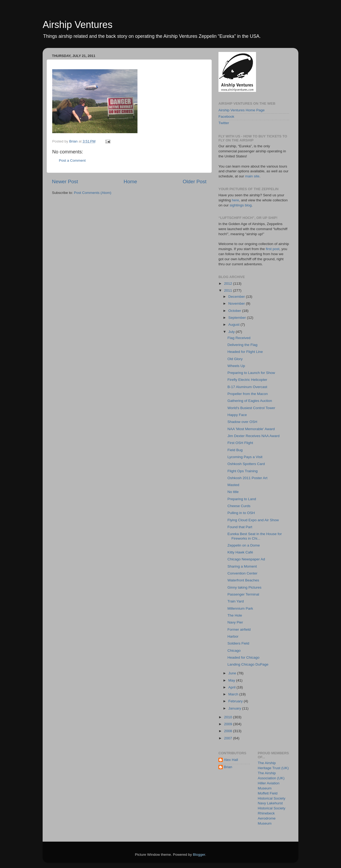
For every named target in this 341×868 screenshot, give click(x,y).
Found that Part (240, 527)
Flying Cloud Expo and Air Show (253, 520)
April (232, 687)
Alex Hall (231, 760)
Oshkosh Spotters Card (246, 464)
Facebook (226, 117)
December (237, 297)
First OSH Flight (240, 443)
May (232, 680)
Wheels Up (236, 366)
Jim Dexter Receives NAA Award (254, 436)
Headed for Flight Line (245, 352)
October (235, 311)
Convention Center (243, 573)
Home (130, 182)
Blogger (199, 855)
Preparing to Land (242, 499)
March (234, 694)
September (238, 318)
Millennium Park (240, 608)
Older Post (195, 182)
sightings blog (241, 205)
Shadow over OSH (242, 422)
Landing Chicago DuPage (248, 664)
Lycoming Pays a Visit (245, 457)
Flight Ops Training (243, 471)
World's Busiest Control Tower (251, 408)
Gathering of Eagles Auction (250, 401)
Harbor (233, 636)
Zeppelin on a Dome (244, 545)
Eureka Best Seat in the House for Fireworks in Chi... (255, 536)
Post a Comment (72, 160)
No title (233, 492)
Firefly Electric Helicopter (247, 380)
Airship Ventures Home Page (241, 110)
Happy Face (237, 415)
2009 (229, 724)
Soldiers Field (238, 643)
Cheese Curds (239, 506)
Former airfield (239, 629)
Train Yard (236, 601)
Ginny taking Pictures (245, 587)
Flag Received (239, 338)
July (232, 332)
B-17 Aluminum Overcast (247, 387)
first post (273, 249)
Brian (228, 767)
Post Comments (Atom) (93, 193)
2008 (229, 731)
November (237, 303)
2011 (229, 290)
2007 (229, 738)
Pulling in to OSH (241, 513)
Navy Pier (235, 622)
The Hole (235, 615)
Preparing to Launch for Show (251, 373)
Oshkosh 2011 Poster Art (247, 478)
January (235, 708)
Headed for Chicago (243, 657)
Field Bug (235, 450)
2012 (229, 284)
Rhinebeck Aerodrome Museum (267, 818)
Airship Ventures (78, 25)
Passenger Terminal (243, 594)
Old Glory (235, 359)
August (234, 325)
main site (252, 176)
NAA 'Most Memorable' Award (251, 429)
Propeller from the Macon (248, 394)
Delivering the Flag (243, 345)
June (233, 673)
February (236, 701)
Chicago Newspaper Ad (246, 559)
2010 (229, 717)
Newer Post (65, 182)
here (235, 200)
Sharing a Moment (242, 566)
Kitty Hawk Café (240, 552)
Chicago (234, 651)
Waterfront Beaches (243, 580)
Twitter (224, 123)
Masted (233, 485)
